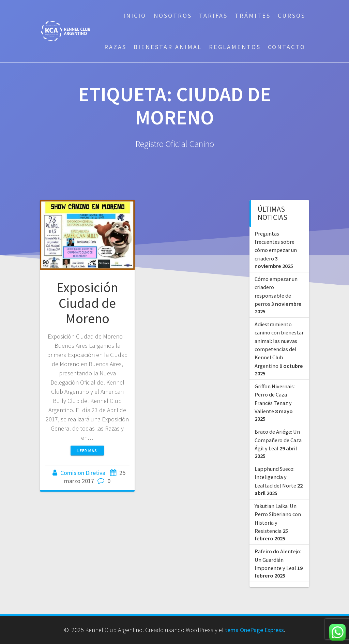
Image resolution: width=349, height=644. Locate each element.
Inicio (135, 16)
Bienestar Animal (168, 47)
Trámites (253, 16)
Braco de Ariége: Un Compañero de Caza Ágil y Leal (278, 440)
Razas (115, 47)
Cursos (292, 16)
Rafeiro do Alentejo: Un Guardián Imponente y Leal (278, 560)
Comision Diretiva (83, 473)
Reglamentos (235, 47)
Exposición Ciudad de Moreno (87, 303)
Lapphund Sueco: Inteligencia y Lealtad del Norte (275, 477)
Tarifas (213, 16)
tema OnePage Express (254, 630)
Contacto (287, 47)
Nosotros (173, 16)
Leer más (87, 451)
